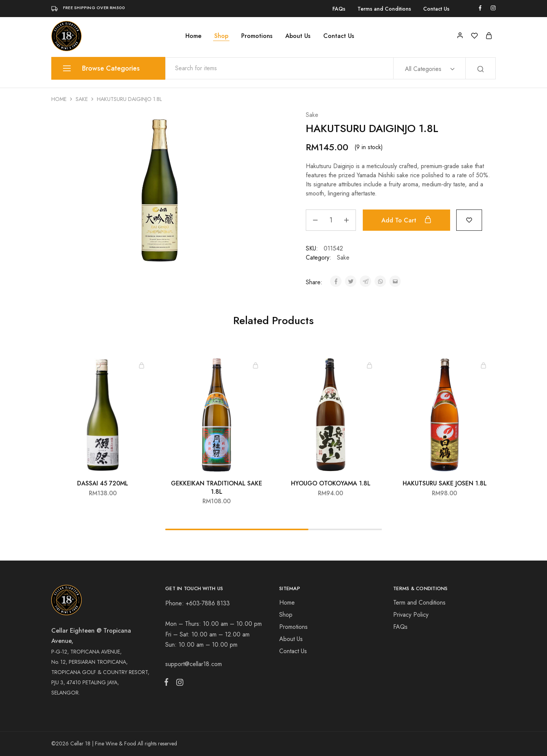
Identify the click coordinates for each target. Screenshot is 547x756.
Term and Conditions (419, 602)
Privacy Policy (411, 615)
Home (193, 36)
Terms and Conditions (384, 9)
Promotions (257, 36)
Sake (82, 99)
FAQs (339, 9)
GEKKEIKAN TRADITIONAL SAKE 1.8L (217, 487)
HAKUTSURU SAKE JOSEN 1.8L (445, 483)
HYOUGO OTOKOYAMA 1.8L (331, 483)
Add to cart (407, 220)
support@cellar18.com (194, 664)
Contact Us (436, 9)
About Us (298, 36)
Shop (221, 36)
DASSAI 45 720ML (103, 483)
